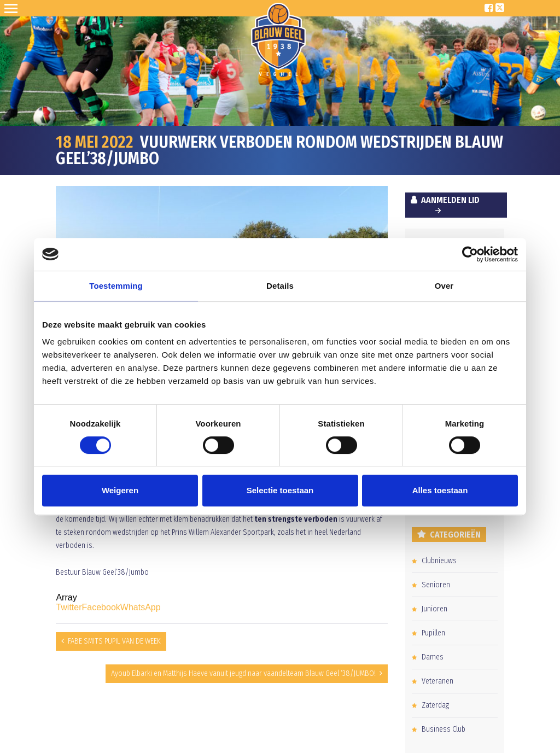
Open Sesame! (13, 8)
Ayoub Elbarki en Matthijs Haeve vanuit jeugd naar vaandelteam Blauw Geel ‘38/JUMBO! (243, 673)
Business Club (444, 729)
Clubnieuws (439, 561)
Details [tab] (280, 286)
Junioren (434, 609)
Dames (433, 657)
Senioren (436, 585)
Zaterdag (435, 705)
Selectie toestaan (280, 490)
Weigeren (120, 490)
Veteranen (437, 681)
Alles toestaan (440, 490)
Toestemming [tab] (116, 286)
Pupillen (433, 633)
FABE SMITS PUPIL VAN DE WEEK (114, 641)
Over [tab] (444, 286)
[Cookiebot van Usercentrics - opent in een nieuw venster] (470, 254)
